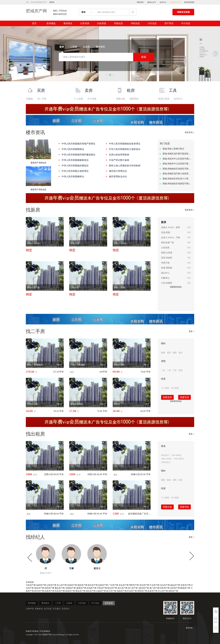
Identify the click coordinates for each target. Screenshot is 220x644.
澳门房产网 (154, 588)
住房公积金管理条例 (119, 155)
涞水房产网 (165, 585)
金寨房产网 (153, 591)
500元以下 (165, 455)
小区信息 (152, 23)
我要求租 (134, 99)
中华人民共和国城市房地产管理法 (78, 144)
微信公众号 (152, 2)
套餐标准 (39, 609)
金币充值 (48, 609)
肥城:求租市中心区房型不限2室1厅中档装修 (177, 159)
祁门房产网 (133, 588)
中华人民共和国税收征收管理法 (125, 144)
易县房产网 (39, 588)
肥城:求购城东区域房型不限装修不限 (177, 169)
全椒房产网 (101, 591)
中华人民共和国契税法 (73, 149)
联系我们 (66, 609)
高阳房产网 (49, 588)
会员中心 (163, 2)
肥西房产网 (142, 591)
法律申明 (30, 609)
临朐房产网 (41, 585)
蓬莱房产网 (81, 588)
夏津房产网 (144, 588)
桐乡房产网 (112, 588)
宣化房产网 (124, 585)
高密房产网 (49, 591)
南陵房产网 (122, 591)
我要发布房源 (183, 12)
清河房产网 (144, 585)
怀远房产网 (132, 591)
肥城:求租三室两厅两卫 (173, 149)
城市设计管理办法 (118, 171)
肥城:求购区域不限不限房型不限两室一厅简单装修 (177, 154)
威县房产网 (175, 585)
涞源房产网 (72, 585)
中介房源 (92, 99)
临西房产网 (103, 585)
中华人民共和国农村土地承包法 (125, 149)
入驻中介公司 (175, 2)
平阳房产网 (102, 588)
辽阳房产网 (51, 585)
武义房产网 (163, 591)
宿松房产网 (91, 591)
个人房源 (78, 99)
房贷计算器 (164, 99)
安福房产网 (91, 588)
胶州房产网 (39, 591)
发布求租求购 (189, 2)
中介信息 (186, 23)
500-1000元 (177, 455)
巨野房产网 (165, 588)
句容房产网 (31, 585)
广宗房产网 (113, 585)
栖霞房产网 (185, 588)
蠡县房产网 (60, 588)
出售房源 (85, 23)
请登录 (52, 2)
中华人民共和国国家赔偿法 (75, 160)
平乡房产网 (154, 585)
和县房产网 (60, 591)
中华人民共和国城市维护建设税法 (78, 155)
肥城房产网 (36, 11)
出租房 (69, 603)
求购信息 (118, 23)
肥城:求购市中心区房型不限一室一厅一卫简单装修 (177, 164)
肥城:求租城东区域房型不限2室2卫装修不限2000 (177, 184)
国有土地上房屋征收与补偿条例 (125, 166)
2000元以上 (166, 462)
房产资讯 (169, 23)
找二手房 (42, 99)
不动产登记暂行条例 (119, 160)
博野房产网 (134, 585)
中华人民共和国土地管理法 (75, 171)
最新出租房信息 (60, 14)
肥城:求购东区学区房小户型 (176, 179)
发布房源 (109, 603)
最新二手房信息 (60, 11)
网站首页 (140, 2)
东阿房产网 (175, 588)
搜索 (144, 57)
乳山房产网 (62, 585)
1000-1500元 (166, 459)
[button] (107, 75)
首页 (34, 23)
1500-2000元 (179, 459)
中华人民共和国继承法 (73, 177)
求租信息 (135, 23)
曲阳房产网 (82, 585)
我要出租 (121, 99)
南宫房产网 (93, 585)
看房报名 (68, 23)
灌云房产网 (122, 588)
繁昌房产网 (80, 591)
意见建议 (57, 609)
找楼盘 (30, 99)
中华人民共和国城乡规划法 (75, 166)
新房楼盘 (51, 23)
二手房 (58, 603)
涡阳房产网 (173, 591)
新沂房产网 (111, 591)
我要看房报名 (176, 287)
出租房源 (102, 23)
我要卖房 (167, 397)
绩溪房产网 (70, 591)
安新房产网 (185, 585)
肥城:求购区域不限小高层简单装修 (177, 174)
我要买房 (185, 397)
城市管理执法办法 (118, 177)
